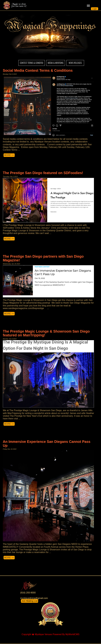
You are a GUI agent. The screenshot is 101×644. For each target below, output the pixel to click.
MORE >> (9, 155)
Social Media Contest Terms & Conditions (38, 70)
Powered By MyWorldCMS (66, 634)
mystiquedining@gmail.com (34, 598)
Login (95, 9)
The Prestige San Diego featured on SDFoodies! (43, 173)
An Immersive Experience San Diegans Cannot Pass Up (47, 444)
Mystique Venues (43, 634)
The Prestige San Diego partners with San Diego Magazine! (43, 258)
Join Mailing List (30, 601)
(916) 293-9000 (28, 593)
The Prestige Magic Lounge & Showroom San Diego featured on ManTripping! (46, 333)
